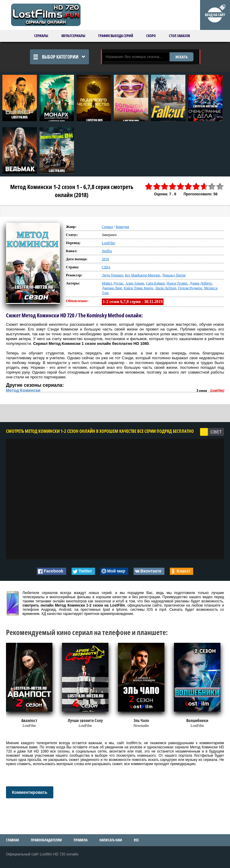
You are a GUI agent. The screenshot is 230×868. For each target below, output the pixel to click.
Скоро (151, 36)
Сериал (107, 227)
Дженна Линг (112, 288)
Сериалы (41, 36)
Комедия (122, 227)
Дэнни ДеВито (201, 283)
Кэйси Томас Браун (138, 288)
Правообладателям (46, 840)
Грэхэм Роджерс (190, 288)
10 (220, 186)
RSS (136, 840)
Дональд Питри (174, 275)
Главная (12, 840)
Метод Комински (23, 390)
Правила (81, 840)
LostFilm (108, 243)
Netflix (107, 251)
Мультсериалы (73, 36)
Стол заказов (179, 36)
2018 (105, 259)
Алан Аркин (135, 283)
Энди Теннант (112, 275)
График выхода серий (116, 36)
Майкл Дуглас (113, 283)
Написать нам (111, 840)
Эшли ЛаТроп (165, 288)
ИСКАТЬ (181, 57)
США (106, 267)
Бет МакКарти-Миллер (142, 275)
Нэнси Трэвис (177, 283)
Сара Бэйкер (155, 283)
